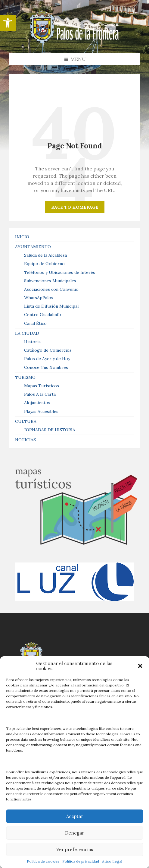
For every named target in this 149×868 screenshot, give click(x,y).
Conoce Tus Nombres (46, 367)
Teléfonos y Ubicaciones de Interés (60, 272)
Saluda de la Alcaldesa (45, 255)
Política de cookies (43, 861)
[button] (8, 23)
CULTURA (26, 421)
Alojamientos (37, 403)
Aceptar (75, 816)
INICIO (22, 237)
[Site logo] (75, 41)
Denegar (74, 833)
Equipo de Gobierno (44, 264)
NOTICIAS (25, 440)
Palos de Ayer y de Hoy (47, 359)
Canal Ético (35, 323)
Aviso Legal (112, 861)
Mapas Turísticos (42, 386)
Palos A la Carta (40, 394)
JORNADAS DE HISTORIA (50, 430)
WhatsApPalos (39, 298)
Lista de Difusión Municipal (51, 306)
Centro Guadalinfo (43, 315)
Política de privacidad (81, 861)
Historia (32, 342)
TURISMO (25, 377)
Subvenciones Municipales (50, 281)
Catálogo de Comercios (48, 350)
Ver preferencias (75, 849)
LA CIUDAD (27, 333)
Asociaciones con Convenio (51, 289)
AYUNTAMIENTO (33, 247)
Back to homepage (75, 207)
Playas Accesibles (41, 411)
